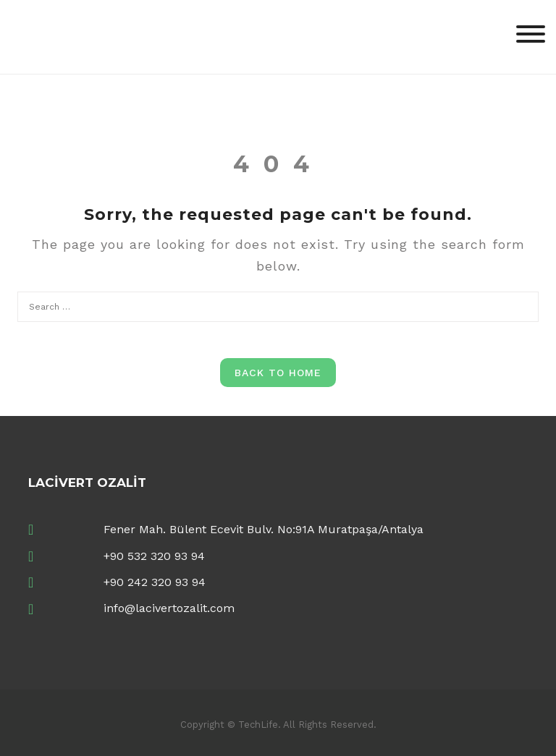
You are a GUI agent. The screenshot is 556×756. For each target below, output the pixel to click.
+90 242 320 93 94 (155, 582)
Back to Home (278, 373)
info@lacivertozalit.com (169, 608)
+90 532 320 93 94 (154, 556)
